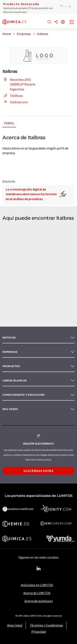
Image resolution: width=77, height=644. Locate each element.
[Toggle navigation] (72, 22)
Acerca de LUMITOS (37, 593)
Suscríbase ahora (38, 471)
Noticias (9, 338)
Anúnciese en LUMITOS (37, 585)
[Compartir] (56, 22)
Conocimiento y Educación (24, 395)
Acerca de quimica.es (39, 601)
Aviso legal (15, 625)
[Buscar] (49, 22)
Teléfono (13, 96)
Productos (11, 366)
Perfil (9, 123)
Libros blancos (15, 380)
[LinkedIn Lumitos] (39, 569)
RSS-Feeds (10, 409)
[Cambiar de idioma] (63, 22)
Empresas (10, 352)
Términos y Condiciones (46, 625)
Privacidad (39, 632)
